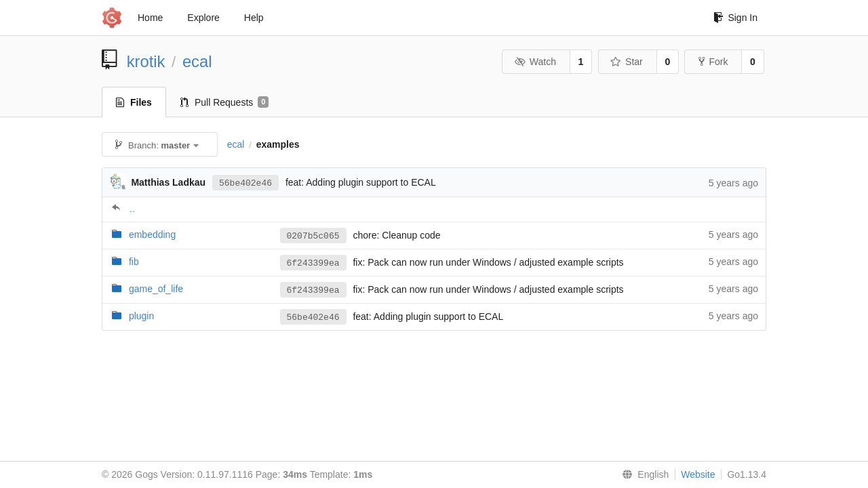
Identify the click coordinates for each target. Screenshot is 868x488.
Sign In (735, 18)
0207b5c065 (313, 236)
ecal (197, 61)
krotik (146, 61)
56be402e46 (245, 182)
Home (150, 18)
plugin (141, 316)
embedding (152, 235)
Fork (713, 62)
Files (134, 102)
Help (254, 18)
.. (132, 209)
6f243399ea (313, 263)
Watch (535, 62)
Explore (203, 18)
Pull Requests (225, 102)
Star (627, 62)
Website (698, 474)
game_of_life (156, 289)
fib (134, 262)
